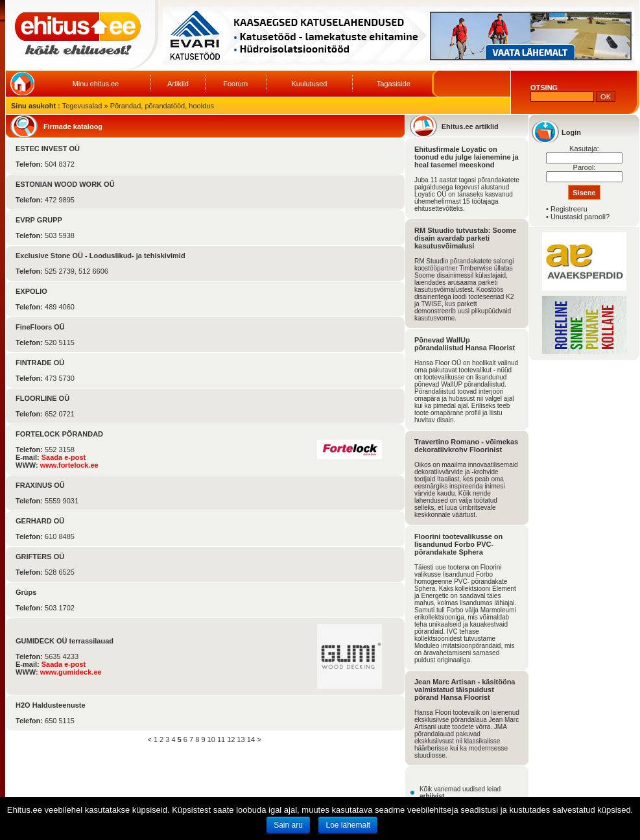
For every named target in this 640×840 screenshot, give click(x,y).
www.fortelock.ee (69, 465)
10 (211, 739)
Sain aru (288, 825)
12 (231, 739)
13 (241, 739)
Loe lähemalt (348, 825)
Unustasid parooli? (580, 217)
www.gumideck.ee (71, 672)
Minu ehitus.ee (96, 84)
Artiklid (178, 84)
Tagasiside (394, 84)
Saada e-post (64, 457)
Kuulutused (309, 84)
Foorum (235, 84)
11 (221, 739)
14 (251, 739)
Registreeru (569, 209)
